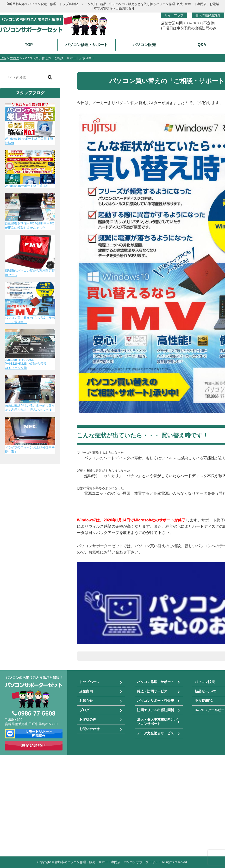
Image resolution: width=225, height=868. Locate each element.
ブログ (84, 710)
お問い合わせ (89, 729)
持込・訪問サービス (152, 691)
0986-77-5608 (37, 713)
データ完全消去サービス (156, 733)
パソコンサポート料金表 (156, 701)
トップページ (89, 682)
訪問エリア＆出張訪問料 (156, 710)
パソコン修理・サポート (156, 682)
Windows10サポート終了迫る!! (26, 186)
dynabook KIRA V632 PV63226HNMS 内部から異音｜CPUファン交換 (27, 364)
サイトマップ (174, 15)
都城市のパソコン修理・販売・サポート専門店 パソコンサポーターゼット (108, 862)
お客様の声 (88, 719)
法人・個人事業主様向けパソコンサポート (157, 722)
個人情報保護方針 (208, 15)
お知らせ (86, 701)
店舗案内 (86, 691)
